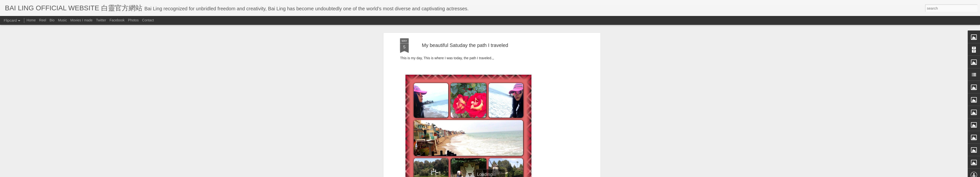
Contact (148, 20)
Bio (52, 20)
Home (31, 20)
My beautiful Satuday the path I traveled (465, 26)
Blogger (520, 174)
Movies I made (81, 20)
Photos (133, 20)
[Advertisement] (557, 96)
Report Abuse (535, 174)
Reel (43, 20)
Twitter (101, 20)
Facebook (117, 20)
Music (62, 20)
